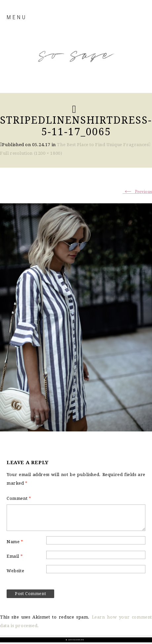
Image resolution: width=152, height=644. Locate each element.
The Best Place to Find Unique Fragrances (103, 145)
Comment (19, 498)
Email (15, 556)
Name (15, 542)
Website (15, 571)
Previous (137, 192)
